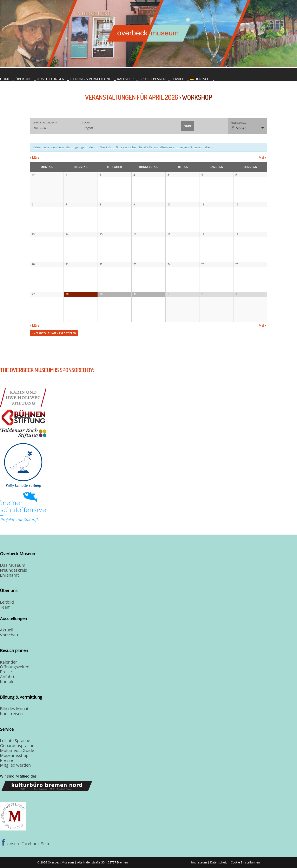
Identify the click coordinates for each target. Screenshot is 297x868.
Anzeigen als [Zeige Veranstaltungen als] (238, 123)
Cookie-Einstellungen (245, 862)
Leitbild (7, 602)
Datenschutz (219, 862)
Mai (262, 157)
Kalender (125, 79)
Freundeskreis (14, 570)
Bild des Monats (15, 709)
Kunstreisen (11, 714)
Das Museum (13, 565)
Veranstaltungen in (45, 123)
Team (5, 607)
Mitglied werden (15, 765)
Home (5, 79)
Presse (6, 760)
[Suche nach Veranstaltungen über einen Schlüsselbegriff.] (112, 128)
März (34, 157)
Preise (6, 672)
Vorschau (9, 635)
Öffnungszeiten (15, 667)
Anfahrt (7, 677)
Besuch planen (153, 79)
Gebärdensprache (17, 745)
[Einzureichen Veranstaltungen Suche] (188, 126)
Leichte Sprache (15, 741)
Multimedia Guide (17, 750)
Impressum (199, 862)
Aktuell (7, 630)
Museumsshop (14, 755)
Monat (238, 128)
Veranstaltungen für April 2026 (131, 97)
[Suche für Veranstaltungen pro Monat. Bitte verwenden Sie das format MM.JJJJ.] (54, 128)
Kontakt (7, 682)
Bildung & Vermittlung (91, 79)
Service (178, 79)
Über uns (24, 79)
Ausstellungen (51, 79)
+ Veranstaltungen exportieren (54, 333)
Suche (86, 123)
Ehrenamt (9, 575)
